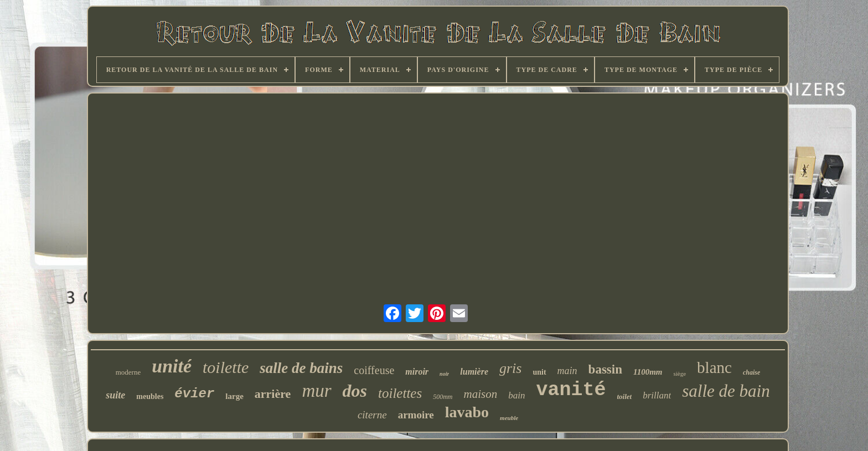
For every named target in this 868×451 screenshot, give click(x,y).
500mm (443, 397)
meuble (509, 418)
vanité (571, 390)
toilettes (400, 393)
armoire (416, 415)
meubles (150, 396)
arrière (273, 394)
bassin (605, 369)
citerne (372, 415)
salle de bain (726, 391)
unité (172, 366)
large (234, 396)
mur (316, 391)
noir (444, 374)
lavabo (467, 412)
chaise (751, 372)
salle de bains (301, 368)
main (567, 371)
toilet (624, 396)
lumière (474, 372)
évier (194, 394)
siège (680, 374)
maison (481, 394)
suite (115, 395)
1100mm (648, 372)
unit (539, 372)
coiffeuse (374, 370)
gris (510, 368)
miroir (417, 372)
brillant (657, 395)
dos (355, 391)
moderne (128, 372)
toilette (226, 367)
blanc (714, 367)
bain (516, 395)
